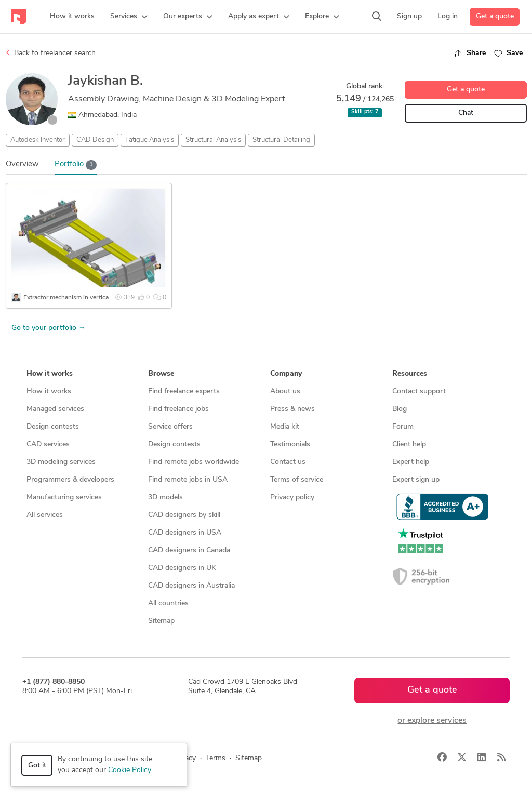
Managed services (55, 409)
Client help (409, 444)
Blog (400, 409)
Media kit (285, 427)
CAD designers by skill (184, 515)
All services (45, 515)
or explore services (432, 721)
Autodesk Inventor (38, 140)
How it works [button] (50, 374)
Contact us (288, 462)
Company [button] (286, 374)
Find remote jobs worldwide (194, 462)
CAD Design (95, 140)
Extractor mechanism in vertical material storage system (100, 298)
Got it (37, 766)
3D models (165, 497)
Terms (216, 758)
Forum (403, 427)
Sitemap (161, 621)
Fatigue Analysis (150, 140)
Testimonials (290, 444)
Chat (466, 113)
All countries (168, 603)
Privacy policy (292, 497)
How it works (49, 391)
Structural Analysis (213, 140)
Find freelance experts (184, 391)
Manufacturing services (64, 497)
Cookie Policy (129, 770)
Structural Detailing (281, 140)
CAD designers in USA (185, 533)
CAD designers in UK (182, 568)
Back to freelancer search (51, 53)
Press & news (292, 409)
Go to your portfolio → (49, 328)
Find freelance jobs (178, 409)
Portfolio (76, 165)
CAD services (48, 444)
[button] (129, 17)
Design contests (53, 427)
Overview (22, 164)
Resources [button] (410, 374)
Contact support (419, 391)
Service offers (170, 427)
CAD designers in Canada (189, 550)
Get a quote (495, 16)
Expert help (411, 462)
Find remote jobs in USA (188, 480)
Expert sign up (416, 480)
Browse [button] (161, 374)
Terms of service (297, 480)
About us (285, 391)
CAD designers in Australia (191, 586)
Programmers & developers (70, 480)
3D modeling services (61, 462)
